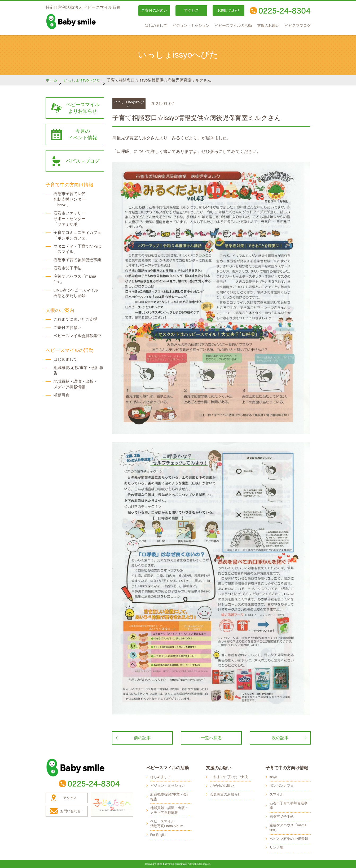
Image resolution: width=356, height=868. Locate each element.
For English (159, 835)
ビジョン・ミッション (191, 26)
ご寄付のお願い (154, 10)
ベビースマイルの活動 (233, 26)
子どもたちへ (112, 805)
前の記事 (142, 738)
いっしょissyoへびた (82, 80)
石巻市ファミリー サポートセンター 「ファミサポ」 (69, 219)
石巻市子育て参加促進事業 (77, 260)
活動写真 (61, 395)
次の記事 (280, 738)
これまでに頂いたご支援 (75, 319)
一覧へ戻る (211, 738)
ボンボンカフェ (282, 786)
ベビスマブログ (298, 26)
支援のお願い (268, 26)
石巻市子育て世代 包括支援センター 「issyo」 (69, 199)
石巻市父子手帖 (67, 268)
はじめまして (156, 26)
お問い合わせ (228, 10)
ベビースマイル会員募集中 (77, 336)
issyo (273, 777)
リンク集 (276, 847)
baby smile (83, 22)
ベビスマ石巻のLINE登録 (289, 839)
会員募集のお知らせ (225, 794)
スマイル (276, 794)
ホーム (52, 80)
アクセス (191, 10)
